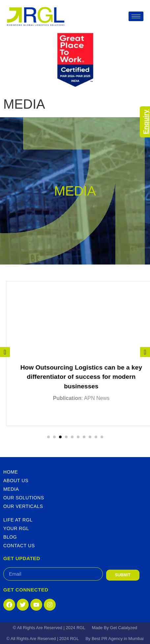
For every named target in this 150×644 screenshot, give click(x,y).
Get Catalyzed (124, 628)
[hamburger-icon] (136, 16)
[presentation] (5, 352)
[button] (48, 437)
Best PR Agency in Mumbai (118, 639)
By (89, 639)
